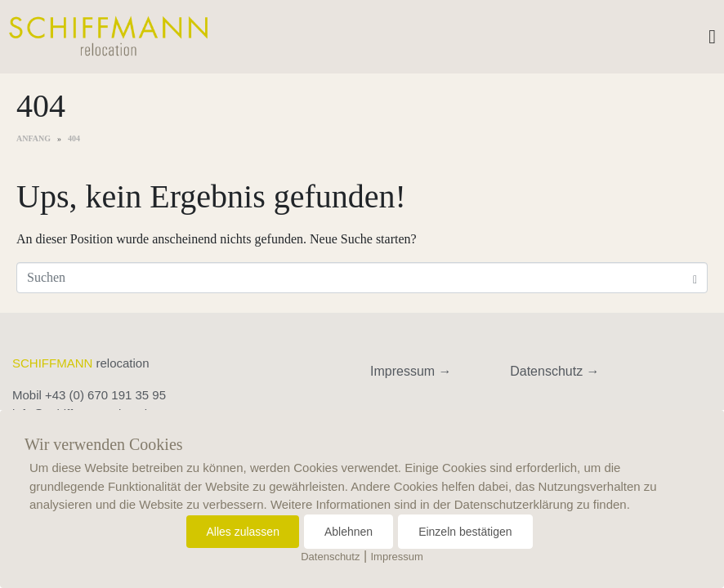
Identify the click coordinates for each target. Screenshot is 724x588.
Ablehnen (349, 532)
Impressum (397, 557)
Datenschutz (330, 557)
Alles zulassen (243, 532)
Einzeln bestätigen (465, 532)
